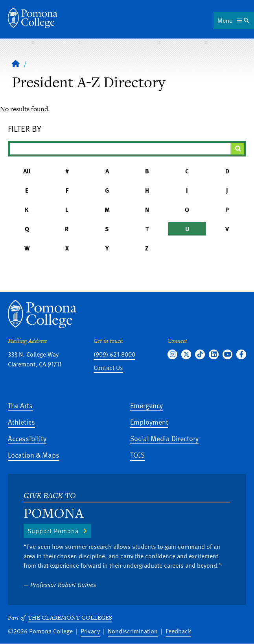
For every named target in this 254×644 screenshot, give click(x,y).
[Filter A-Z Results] (120, 149)
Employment (149, 422)
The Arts (20, 405)
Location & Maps (34, 455)
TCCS (137, 455)
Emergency (146, 405)
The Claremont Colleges (70, 617)
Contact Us (108, 368)
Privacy (90, 631)
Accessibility (27, 438)
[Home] (33, 18)
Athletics (21, 422)
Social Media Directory (164, 438)
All (27, 171)
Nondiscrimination (133, 631)
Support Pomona (53, 531)
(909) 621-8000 (114, 354)
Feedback (178, 631)
